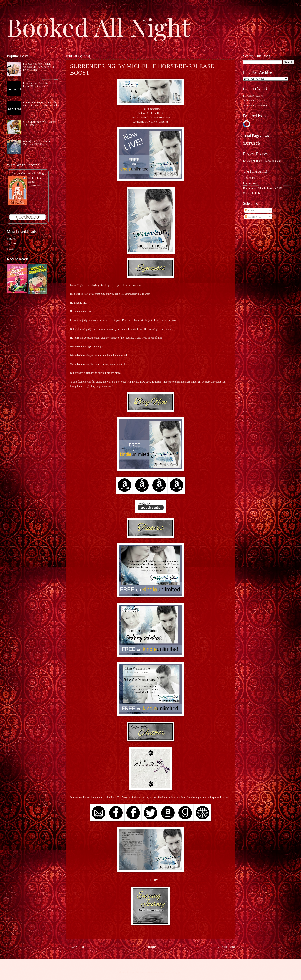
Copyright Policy (252, 193)
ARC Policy (249, 178)
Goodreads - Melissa (255, 105)
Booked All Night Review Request (262, 161)
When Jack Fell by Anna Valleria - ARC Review (36, 143)
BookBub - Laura (253, 95)
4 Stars (11, 238)
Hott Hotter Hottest (35, 180)
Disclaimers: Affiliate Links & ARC (262, 188)
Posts (250, 210)
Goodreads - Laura (254, 100)
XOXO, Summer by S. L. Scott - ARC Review (40, 123)
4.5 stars (12, 243)
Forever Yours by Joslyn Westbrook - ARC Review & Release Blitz (39, 67)
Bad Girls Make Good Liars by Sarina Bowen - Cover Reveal (40, 104)
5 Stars (11, 248)
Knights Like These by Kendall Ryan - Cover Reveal (40, 84)
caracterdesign (148, 972)
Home (151, 947)
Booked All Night (99, 27)
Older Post (226, 947)
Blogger (177, 972)
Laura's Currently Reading (28, 173)
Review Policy (251, 183)
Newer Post (75, 947)
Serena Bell (35, 185)
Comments (253, 217)
